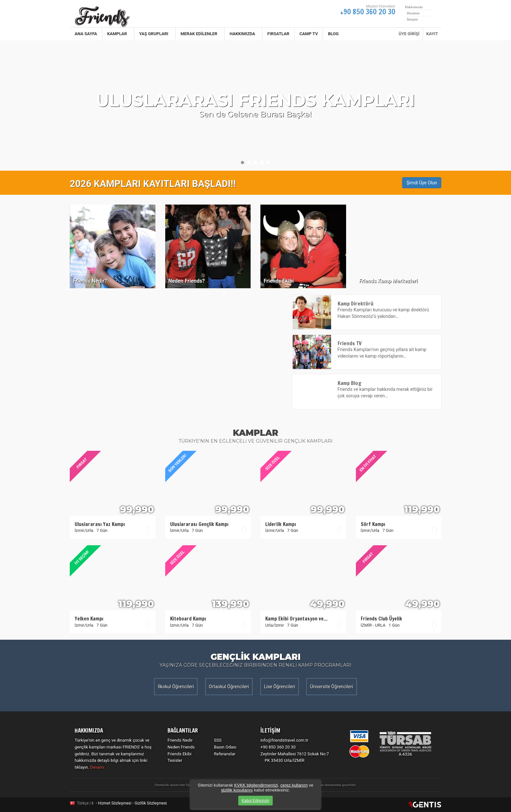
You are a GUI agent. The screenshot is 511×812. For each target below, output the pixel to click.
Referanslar (225, 754)
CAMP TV (309, 34)
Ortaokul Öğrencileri (229, 687)
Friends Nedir (180, 740)
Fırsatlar (278, 34)
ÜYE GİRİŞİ (409, 34)
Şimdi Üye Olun (422, 183)
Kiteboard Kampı (188, 619)
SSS (218, 740)
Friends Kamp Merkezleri (388, 281)
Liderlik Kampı (281, 524)
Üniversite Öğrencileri (331, 687)
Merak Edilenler (200, 34)
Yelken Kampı (89, 619)
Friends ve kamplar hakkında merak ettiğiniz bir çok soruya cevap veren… (367, 390)
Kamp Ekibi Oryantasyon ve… (296, 619)
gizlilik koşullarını (237, 790)
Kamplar (118, 34)
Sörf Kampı (373, 524)
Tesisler (175, 760)
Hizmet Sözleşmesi (115, 803)
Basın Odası (225, 747)
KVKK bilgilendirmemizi (256, 785)
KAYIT (432, 34)
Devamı (97, 767)
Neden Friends (181, 747)
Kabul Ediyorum (256, 801)
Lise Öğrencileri (280, 687)
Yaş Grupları (155, 34)
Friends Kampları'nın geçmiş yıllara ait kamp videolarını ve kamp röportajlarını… (367, 350)
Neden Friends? (187, 281)
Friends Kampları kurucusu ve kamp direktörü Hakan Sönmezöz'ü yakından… (367, 310)
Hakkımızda (243, 34)
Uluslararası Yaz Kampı (100, 524)
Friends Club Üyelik (381, 619)
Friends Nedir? (90, 281)
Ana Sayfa (86, 34)
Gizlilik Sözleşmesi (151, 803)
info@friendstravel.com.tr (284, 740)
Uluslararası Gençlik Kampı (199, 524)
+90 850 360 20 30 (368, 12)
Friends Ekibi (279, 281)
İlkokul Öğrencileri (176, 687)
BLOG (333, 34)
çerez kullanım (294, 785)
